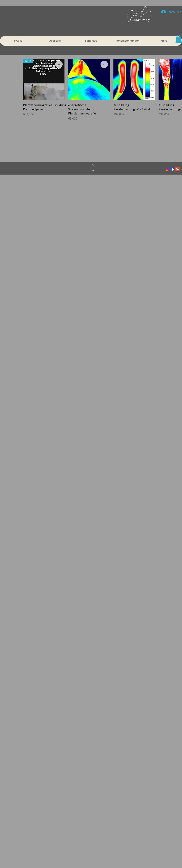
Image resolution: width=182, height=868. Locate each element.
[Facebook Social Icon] (172, 169)
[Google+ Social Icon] (177, 169)
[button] (179, 39)
